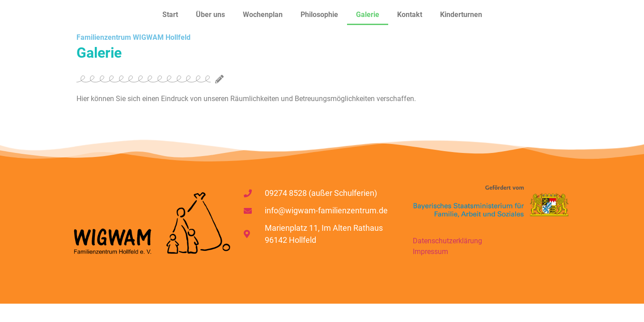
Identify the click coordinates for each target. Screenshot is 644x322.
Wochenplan (263, 15)
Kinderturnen (461, 15)
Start (170, 15)
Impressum (430, 252)
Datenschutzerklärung (447, 241)
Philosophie (319, 15)
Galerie (368, 15)
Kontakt (410, 15)
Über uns (210, 15)
